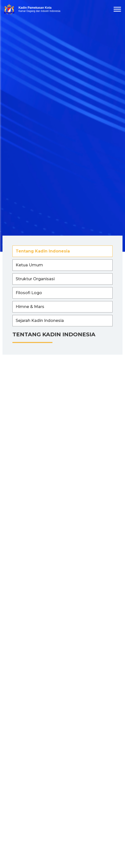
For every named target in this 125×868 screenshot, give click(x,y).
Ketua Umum (29, 265)
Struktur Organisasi (35, 279)
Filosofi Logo (29, 293)
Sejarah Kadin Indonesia (40, 321)
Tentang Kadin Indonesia (43, 251)
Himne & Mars (30, 307)
